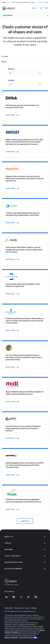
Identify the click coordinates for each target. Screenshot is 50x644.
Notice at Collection (11, 637)
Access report (43, 2)
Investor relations (25, 562)
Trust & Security (25, 556)
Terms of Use (19, 608)
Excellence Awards (25, 569)
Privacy (27, 608)
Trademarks (9, 608)
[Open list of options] (40, 73)
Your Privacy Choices (26, 637)
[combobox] (24, 73)
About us (25, 537)
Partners (25, 550)
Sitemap (34, 608)
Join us (25, 543)
